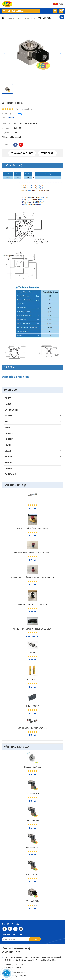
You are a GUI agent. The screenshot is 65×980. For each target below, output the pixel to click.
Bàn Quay (23, 123)
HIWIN (8, 445)
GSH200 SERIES (33, 901)
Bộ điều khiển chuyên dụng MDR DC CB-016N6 (32, 629)
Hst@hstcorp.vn (19, 972)
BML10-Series (32, 680)
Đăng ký (35, 939)
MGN (32, 652)
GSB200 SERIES (32, 794)
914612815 (17, 968)
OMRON (8, 468)
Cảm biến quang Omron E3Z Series (33, 728)
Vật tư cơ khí (12, 410)
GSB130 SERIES (32, 821)
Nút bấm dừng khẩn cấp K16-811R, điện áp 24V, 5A (32, 577)
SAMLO (8, 416)
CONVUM (9, 433)
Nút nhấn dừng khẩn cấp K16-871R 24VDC (33, 553)
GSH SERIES (33, 123)
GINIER (8, 398)
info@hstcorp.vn (19, 976)
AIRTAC (8, 427)
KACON (8, 404)
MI (32, 501)
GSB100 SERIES (32, 847)
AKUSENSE (10, 457)
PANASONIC (10, 474)
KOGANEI (9, 439)
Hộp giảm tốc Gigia (32, 767)
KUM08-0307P (32, 706)
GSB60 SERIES (33, 874)
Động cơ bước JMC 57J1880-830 (32, 604)
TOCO (8, 422)
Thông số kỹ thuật (22, 153)
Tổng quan (47, 153)
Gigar (8, 451)
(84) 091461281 (18, 965)
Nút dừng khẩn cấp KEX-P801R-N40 (32, 528)
